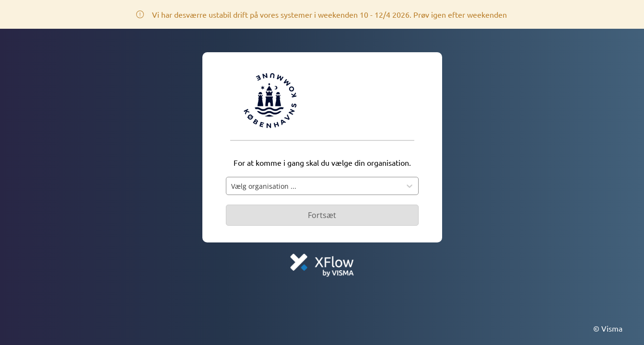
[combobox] (314, 186)
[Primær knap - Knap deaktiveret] (322, 215)
